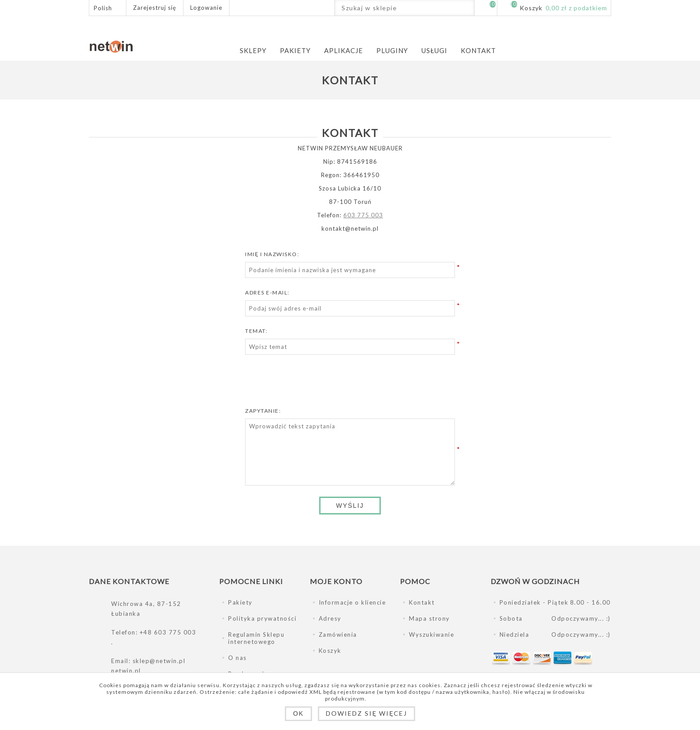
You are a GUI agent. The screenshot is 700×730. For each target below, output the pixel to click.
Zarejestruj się (155, 8)
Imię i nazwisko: (272, 254)
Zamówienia (338, 635)
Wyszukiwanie (466, 8)
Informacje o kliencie (352, 602)
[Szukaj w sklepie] (397, 8)
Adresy (330, 618)
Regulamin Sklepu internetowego (256, 638)
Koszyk (330, 651)
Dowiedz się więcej (367, 713)
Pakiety (240, 602)
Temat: (256, 331)
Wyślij (350, 506)
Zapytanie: (263, 411)
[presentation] (350, 383)
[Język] (108, 8)
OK (298, 713)
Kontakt (422, 602)
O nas (237, 658)
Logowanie (206, 8)
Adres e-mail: (267, 292)
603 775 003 (363, 215)
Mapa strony (429, 618)
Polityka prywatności (262, 618)
